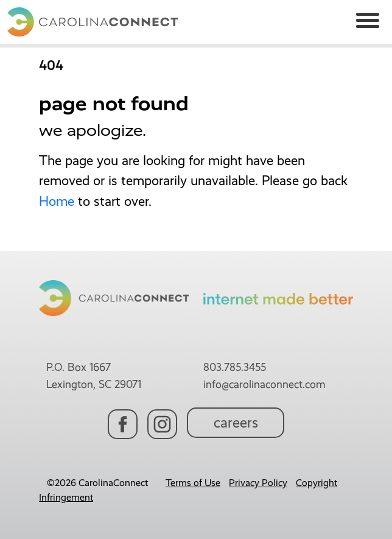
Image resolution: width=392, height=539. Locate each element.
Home (57, 201)
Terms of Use (193, 483)
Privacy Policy (258, 483)
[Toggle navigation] (368, 22)
